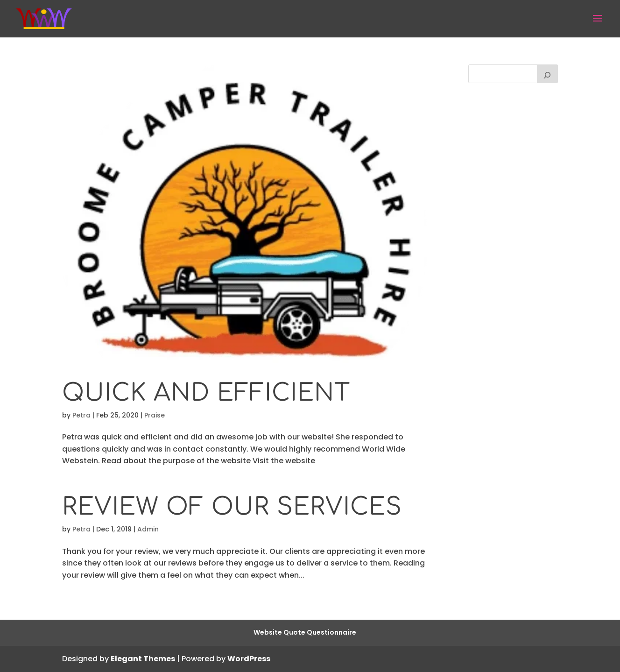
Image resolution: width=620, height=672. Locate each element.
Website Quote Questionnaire (305, 632)
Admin (148, 529)
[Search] (548, 74)
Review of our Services (232, 507)
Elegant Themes (143, 659)
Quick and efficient (206, 393)
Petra (81, 415)
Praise (155, 415)
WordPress (249, 659)
